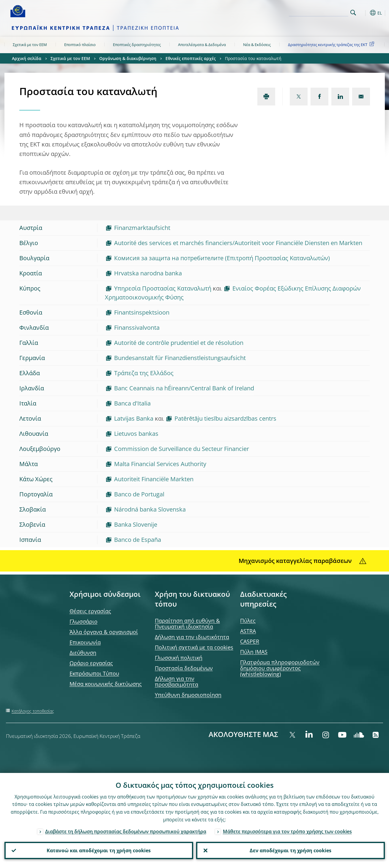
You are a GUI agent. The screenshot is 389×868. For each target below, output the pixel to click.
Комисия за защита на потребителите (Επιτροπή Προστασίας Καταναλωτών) (222, 258)
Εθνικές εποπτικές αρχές (191, 58)
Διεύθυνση (83, 653)
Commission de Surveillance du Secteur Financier (182, 449)
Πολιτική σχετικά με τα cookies (194, 647)
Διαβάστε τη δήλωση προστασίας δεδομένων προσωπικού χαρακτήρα (126, 831)
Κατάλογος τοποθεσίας (33, 711)
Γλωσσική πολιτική (179, 658)
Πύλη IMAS (254, 652)
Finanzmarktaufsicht (142, 228)
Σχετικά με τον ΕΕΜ (30, 45)
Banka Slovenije (136, 524)
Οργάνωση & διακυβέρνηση (128, 58)
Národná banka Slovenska (150, 509)
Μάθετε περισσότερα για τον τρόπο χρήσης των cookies (287, 831)
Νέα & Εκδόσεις (257, 45)
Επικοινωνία (85, 642)
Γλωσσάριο (84, 621)
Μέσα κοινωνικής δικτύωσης (106, 684)
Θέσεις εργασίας (90, 611)
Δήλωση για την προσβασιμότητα (177, 681)
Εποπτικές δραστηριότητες (137, 45)
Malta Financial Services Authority (160, 464)
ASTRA (248, 631)
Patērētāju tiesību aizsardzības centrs (225, 418)
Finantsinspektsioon (142, 312)
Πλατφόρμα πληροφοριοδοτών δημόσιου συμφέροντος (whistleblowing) (280, 668)
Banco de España (138, 540)
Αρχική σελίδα (27, 58)
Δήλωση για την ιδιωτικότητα (192, 637)
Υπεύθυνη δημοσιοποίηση (188, 695)
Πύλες (248, 621)
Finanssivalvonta (137, 328)
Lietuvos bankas (136, 434)
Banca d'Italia (132, 403)
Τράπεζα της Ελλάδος (144, 373)
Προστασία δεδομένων (184, 668)
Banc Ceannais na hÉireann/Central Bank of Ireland (184, 388)
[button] (364, 13)
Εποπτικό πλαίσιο (80, 45)
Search (353, 13)
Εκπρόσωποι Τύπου (94, 673)
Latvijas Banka (134, 418)
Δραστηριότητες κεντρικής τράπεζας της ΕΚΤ (332, 44)
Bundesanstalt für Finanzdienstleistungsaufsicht (180, 358)
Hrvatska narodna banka (148, 273)
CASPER (250, 641)
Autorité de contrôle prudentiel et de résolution (179, 343)
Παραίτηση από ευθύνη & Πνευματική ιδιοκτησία (187, 624)
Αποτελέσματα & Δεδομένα (202, 45)
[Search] (319, 12)
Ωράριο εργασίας (91, 663)
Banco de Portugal (139, 494)
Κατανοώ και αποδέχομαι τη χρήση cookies (99, 850)
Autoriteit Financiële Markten (154, 479)
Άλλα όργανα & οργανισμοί (104, 632)
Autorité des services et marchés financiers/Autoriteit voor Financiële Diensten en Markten (238, 243)
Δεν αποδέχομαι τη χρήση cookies (290, 850)
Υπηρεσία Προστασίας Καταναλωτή (163, 288)
